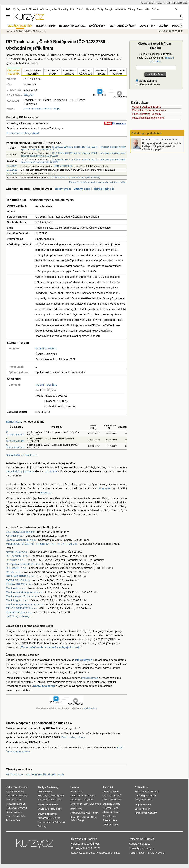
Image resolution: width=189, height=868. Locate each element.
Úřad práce (43, 809)
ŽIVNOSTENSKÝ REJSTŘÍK (32, 72)
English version (143, 805)
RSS (142, 853)
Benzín (87, 817)
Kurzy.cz (10, 31)
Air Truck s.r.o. (14, 536)
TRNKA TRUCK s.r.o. (19, 584)
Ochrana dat (78, 839)
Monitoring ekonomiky (145, 796)
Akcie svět (39, 9)
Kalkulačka (120, 9)
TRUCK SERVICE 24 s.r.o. (22, 608)
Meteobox (168, 3)
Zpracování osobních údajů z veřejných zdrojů (51, 647)
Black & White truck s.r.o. (21, 540)
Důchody (42, 826)
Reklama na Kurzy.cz (141, 839)
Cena (144, 791)
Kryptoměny (76, 804)
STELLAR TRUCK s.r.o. (20, 576)
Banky (41, 787)
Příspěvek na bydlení (16, 804)
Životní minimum (14, 812)
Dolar (58, 800)
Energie (109, 9)
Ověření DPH (98, 26)
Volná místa (52, 805)
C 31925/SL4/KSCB (15, 440)
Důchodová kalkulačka (17, 796)
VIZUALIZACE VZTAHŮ (117, 72)
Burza (73, 791)
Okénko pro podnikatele (147, 133)
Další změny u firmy (73, 737)
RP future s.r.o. (15, 560)
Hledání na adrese (72, 26)
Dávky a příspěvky (48, 814)
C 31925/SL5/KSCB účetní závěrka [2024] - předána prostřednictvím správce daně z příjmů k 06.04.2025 (73, 148)
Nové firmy (147, 26)
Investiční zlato (83, 813)
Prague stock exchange (146, 813)
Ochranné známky (123, 26)
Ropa (73, 817)
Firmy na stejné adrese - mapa (42, 108)
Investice (75, 787)
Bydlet (177, 3)
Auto (137, 791)
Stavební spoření (56, 796)
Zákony (131, 9)
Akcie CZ (27, 9)
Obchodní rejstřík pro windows (149, 110)
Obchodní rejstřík (23, 31)
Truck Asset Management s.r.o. (24, 592)
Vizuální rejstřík (20, 26)
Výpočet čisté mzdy (15, 791)
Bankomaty (53, 787)
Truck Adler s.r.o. (16, 588)
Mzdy (52, 809)
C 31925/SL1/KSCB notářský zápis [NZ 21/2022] (75, 177)
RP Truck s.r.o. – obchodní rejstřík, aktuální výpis (35, 774)
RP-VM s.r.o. (14, 572)
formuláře (113, 824)
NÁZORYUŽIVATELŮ (86, 72)
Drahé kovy (76, 809)
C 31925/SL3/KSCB (15, 446)
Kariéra (144, 3)
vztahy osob (82, 189)
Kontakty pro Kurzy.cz (142, 848)
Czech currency (142, 809)
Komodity (63, 9)
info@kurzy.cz (83, 660)
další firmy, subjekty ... (19, 616)
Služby (164, 26)
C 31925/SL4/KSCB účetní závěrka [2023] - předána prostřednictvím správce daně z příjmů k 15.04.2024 (73, 154)
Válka (147, 9)
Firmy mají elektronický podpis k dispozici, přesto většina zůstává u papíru (162, 146)
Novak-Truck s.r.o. (17, 552)
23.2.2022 (12, 174)
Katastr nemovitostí (112, 800)
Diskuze (156, 9)
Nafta (94, 817)
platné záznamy (147, 81)
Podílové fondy (88, 796)
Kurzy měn (51, 9)
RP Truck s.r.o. (39, 31)
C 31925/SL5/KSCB (15, 433)
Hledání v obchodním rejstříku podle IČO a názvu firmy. (155, 58)
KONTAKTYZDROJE (70, 72)
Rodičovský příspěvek (16, 808)
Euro (52, 800)
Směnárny (43, 800)
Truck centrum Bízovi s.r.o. (22, 596)
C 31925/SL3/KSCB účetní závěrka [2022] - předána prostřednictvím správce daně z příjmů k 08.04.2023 (73, 161)
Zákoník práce (109, 816)
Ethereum (96, 804)
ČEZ (80, 791)
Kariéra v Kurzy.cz (140, 844)
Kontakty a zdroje (44, 686)
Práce (140, 9)
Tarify (100, 9)
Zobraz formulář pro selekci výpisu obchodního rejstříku (98, 182)
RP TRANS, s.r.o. (16, 568)
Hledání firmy (46, 26)
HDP (85, 800)
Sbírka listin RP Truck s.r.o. (22, 455)
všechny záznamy (148, 84)
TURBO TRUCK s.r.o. (19, 612)
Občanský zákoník (111, 812)
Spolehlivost (153, 791)
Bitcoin (81, 9)
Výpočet (23, 787)
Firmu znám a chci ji (23, 133)
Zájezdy (152, 3)
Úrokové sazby (45, 791)
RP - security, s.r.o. (17, 556)
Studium (185, 3)
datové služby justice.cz (20, 471)
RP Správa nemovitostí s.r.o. (23, 564)
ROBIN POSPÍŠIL (63, 166)
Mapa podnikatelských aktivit (148, 118)
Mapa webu (147, 800)
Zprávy (17, 9)
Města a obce (109, 796)
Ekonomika (76, 800)
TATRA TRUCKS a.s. (18, 580)
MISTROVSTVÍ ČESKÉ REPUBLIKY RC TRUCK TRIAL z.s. (42, 544)
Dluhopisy (75, 796)
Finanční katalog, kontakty (147, 114)
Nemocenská (44, 818)
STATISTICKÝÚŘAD (52, 72)
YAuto (160, 3)
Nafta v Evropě (77, 820)
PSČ (119, 796)
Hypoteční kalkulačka (16, 816)
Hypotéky (91, 9)
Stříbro (95, 813)
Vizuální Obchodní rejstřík (146, 107)
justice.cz (46, 493)
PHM (80, 817)
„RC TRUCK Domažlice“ (20, 532)
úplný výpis (63, 189)
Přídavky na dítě (14, 800)
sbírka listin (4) (104, 189)
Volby (137, 800)
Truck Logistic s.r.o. (17, 600)
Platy (59, 809)
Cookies (92, 839)
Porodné (56, 818)
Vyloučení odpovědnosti (85, 844)
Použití (133, 853)
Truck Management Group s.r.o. (25, 604)
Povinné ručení (13, 820)
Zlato (73, 9)
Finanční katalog (110, 808)
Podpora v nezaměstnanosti (51, 822)
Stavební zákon (110, 820)
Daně (105, 824)
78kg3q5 (29, 95)
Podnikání (108, 787)
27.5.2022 (12, 166)
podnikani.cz (90, 708)
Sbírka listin (14, 422)
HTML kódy (154, 853)
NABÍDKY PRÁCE (101, 72)
